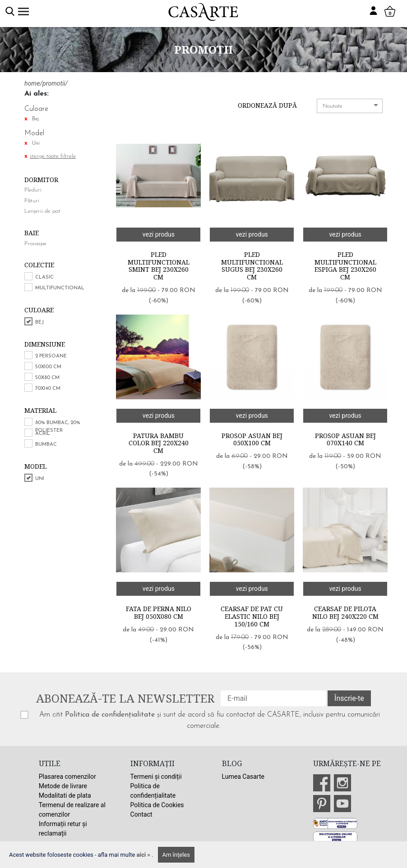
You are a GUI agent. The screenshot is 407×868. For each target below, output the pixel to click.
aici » (144, 855)
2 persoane (51, 356)
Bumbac (46, 445)
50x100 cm (48, 367)
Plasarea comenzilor (67, 777)
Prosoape (35, 244)
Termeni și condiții (156, 777)
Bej (39, 322)
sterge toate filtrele (53, 156)
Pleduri (33, 190)
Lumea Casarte (243, 777)
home (32, 83)
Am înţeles (176, 855)
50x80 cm (47, 378)
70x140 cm (48, 389)
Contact (141, 814)
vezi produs (159, 234)
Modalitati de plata (65, 795)
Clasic (44, 277)
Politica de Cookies (157, 805)
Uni (40, 479)
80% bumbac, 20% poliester (58, 427)
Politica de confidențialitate (110, 715)
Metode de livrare (63, 786)
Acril (43, 434)
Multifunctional (60, 288)
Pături (32, 201)
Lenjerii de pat (42, 211)
